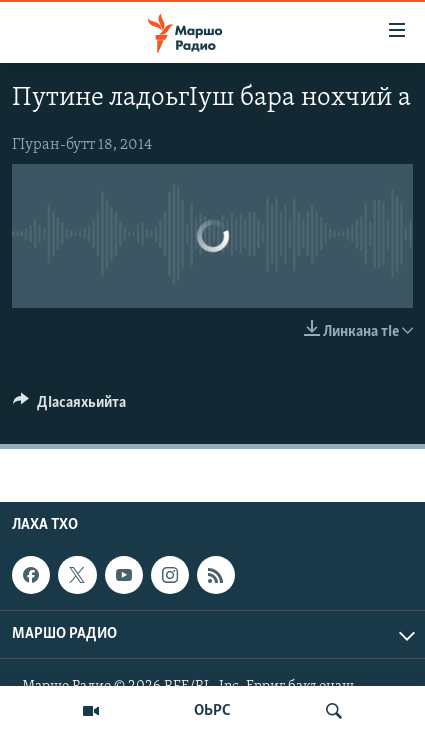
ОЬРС (212, 711)
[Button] (69, 407)
